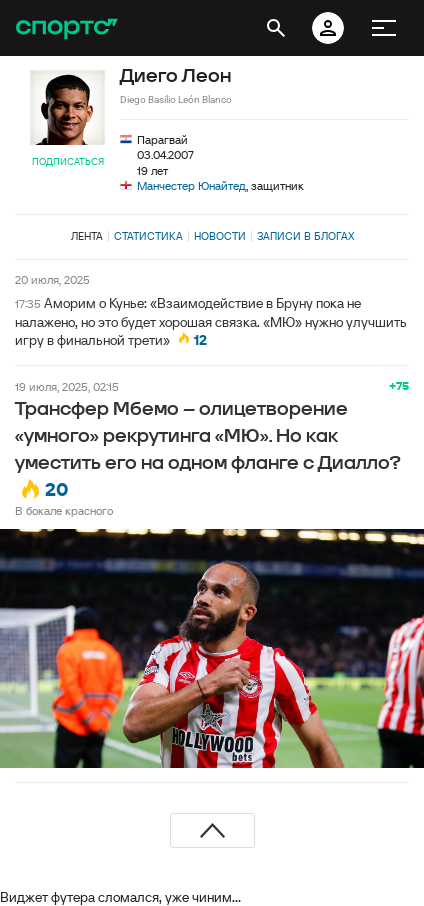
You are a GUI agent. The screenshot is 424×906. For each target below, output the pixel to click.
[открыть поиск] (276, 28)
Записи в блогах (305, 236)
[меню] (384, 28)
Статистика (148, 236)
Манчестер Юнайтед (191, 185)
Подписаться (68, 161)
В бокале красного (64, 510)
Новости (220, 236)
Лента (87, 236)
